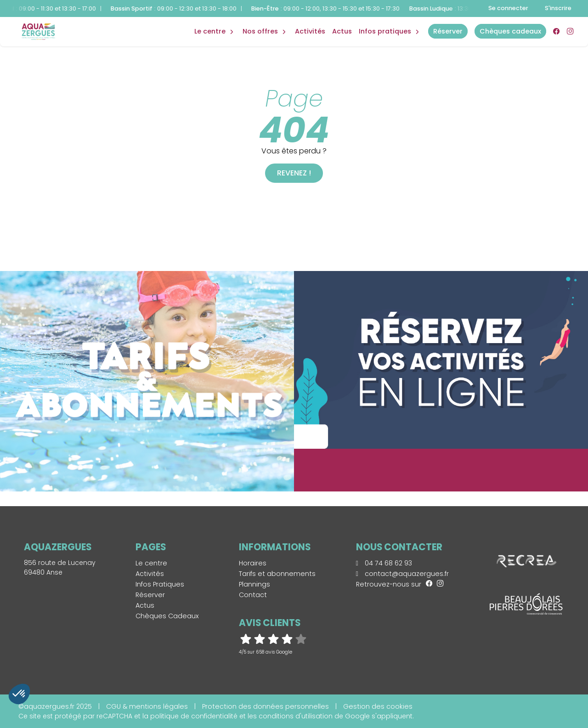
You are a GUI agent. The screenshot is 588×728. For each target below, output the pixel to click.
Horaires (253, 563)
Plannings (254, 584)
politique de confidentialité (194, 716)
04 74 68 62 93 (384, 563)
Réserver (150, 595)
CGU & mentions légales (147, 706)
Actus (342, 31)
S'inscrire (558, 8)
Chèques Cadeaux (167, 616)
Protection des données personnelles (266, 706)
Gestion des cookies (378, 706)
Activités (310, 31)
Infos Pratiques (385, 31)
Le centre (151, 563)
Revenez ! (294, 173)
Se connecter (508, 8)
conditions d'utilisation (296, 716)
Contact (253, 595)
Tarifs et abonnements (277, 574)
